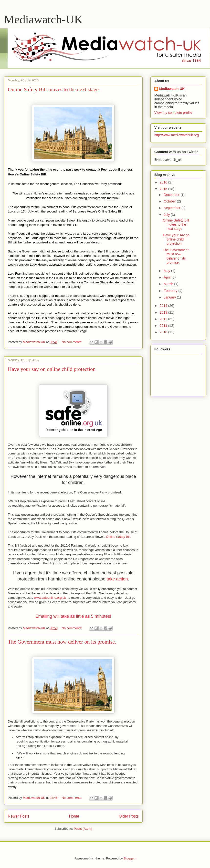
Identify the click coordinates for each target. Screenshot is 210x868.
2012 (164, 319)
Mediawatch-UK (43, 19)
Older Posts (129, 816)
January (170, 297)
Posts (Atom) (83, 829)
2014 (164, 306)
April (168, 277)
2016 (164, 182)
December (172, 195)
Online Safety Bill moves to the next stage (53, 89)
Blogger (129, 858)
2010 (164, 332)
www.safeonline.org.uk (50, 598)
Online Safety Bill (118, 537)
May (167, 271)
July (167, 215)
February (171, 291)
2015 (164, 189)
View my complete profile (173, 113)
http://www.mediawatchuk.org (177, 135)
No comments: (72, 342)
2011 (164, 326)
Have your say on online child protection (52, 369)
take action (117, 579)
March (169, 284)
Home (74, 816)
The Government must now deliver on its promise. (62, 642)
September (172, 208)
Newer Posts (19, 816)
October (170, 201)
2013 (164, 312)
